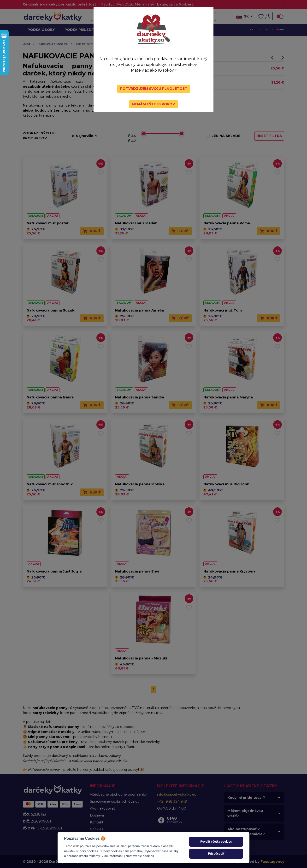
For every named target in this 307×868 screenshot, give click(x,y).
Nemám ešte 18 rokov (153, 104)
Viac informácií (112, 856)
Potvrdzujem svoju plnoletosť (154, 89)
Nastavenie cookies (140, 856)
